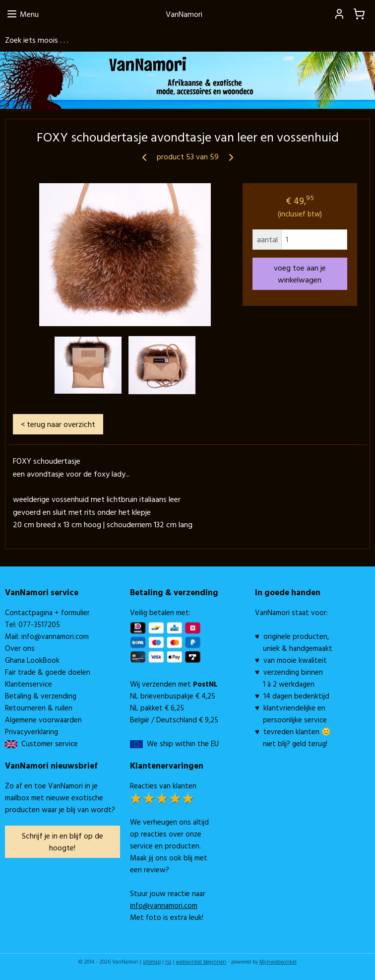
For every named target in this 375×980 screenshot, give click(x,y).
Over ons (20, 648)
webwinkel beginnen (201, 962)
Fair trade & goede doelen (48, 672)
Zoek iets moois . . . (37, 40)
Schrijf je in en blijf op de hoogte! (62, 841)
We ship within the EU (183, 743)
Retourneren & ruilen (39, 708)
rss (168, 962)
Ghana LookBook (32, 660)
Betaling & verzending (41, 696)
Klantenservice (29, 684)
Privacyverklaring (31, 732)
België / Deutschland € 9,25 (174, 720)
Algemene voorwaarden (43, 720)
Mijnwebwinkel (278, 962)
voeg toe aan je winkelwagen (300, 274)
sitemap (152, 962)
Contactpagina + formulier (47, 612)
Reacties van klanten (163, 786)
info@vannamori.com (55, 636)
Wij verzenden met (174, 684)
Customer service (48, 743)
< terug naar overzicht (58, 424)
